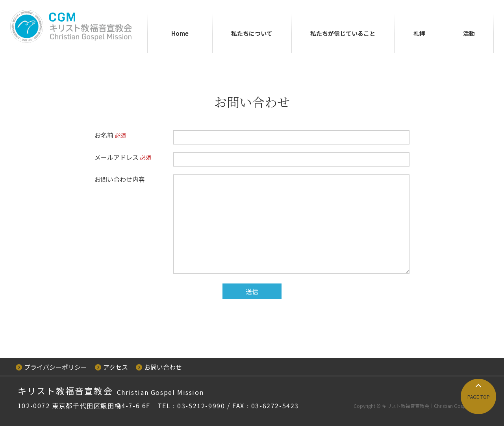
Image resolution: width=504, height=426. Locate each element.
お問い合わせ (159, 367)
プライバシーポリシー (51, 367)
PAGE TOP (479, 397)
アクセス (111, 367)
